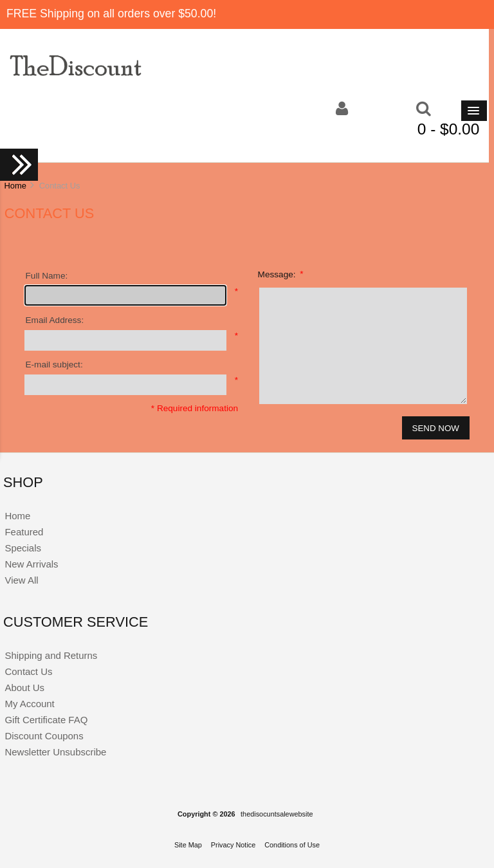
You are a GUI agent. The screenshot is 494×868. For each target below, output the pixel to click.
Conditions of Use (292, 845)
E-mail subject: (54, 365)
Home (15, 186)
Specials (23, 548)
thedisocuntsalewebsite (277, 814)
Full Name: (47, 276)
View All (21, 580)
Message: (281, 274)
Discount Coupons (44, 736)
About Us (24, 688)
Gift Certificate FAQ (46, 720)
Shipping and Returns (51, 655)
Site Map (188, 845)
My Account (29, 704)
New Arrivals (31, 564)
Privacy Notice (233, 845)
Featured (24, 532)
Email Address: (55, 320)
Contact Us (28, 671)
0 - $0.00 (449, 129)
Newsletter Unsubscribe (55, 752)
